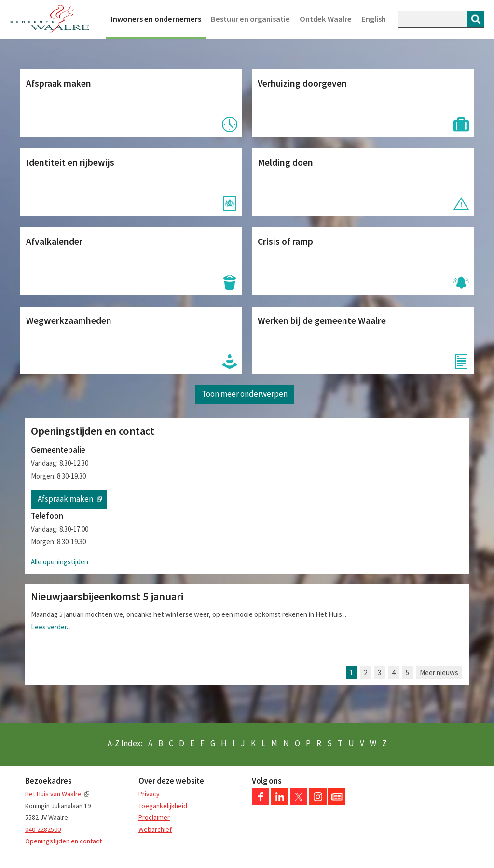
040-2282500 (43, 829)
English (374, 19)
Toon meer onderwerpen (245, 394)
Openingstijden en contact (63, 841)
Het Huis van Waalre (53, 794)
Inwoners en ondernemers (156, 19)
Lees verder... (51, 627)
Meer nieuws (439, 673)
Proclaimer (154, 817)
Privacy (149, 794)
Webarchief (155, 829)
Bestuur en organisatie (250, 19)
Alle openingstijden (60, 562)
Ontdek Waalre (326, 19)
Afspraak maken (65, 499)
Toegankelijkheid (163, 806)
